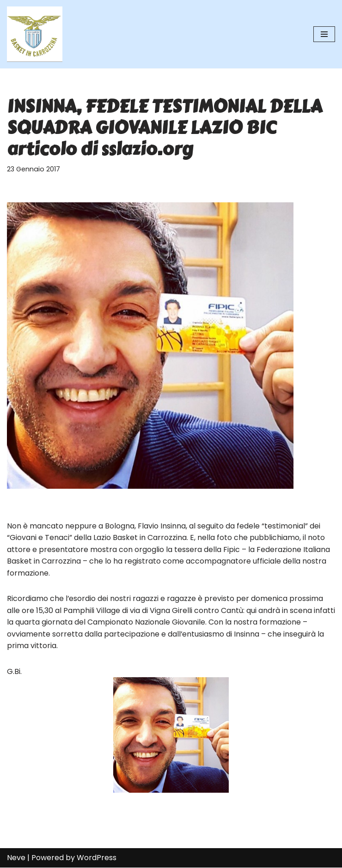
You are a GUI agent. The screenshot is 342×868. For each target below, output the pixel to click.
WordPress (97, 858)
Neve (16, 858)
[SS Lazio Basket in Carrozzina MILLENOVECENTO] (35, 34)
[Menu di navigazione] (324, 34)
